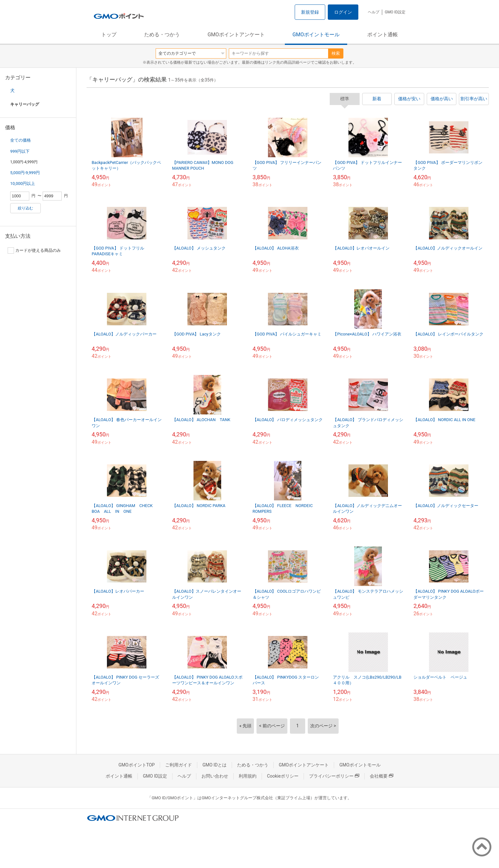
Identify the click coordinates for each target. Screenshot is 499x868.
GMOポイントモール (316, 35)
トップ (109, 35)
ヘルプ (374, 12)
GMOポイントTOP (137, 765)
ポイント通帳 (383, 35)
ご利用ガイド (179, 765)
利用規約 (248, 776)
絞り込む (25, 208)
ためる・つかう (162, 35)
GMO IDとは (214, 765)
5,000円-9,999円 (25, 173)
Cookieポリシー (283, 776)
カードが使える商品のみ (34, 251)
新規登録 (310, 12)
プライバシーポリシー (334, 776)
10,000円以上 (23, 183)
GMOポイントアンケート (236, 35)
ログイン (343, 12)
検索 (336, 53)
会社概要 (382, 776)
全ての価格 (21, 140)
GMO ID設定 (395, 12)
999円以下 (20, 151)
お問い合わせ (215, 776)
